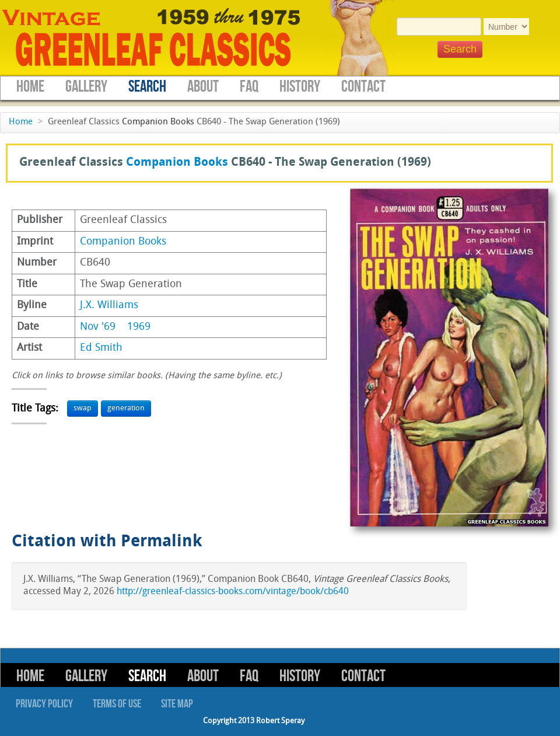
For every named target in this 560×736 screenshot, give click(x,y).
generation (126, 408)
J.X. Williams (109, 306)
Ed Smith (101, 348)
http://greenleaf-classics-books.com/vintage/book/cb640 (233, 592)
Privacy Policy (44, 704)
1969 (139, 327)
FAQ (249, 87)
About (203, 87)
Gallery (86, 87)
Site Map (177, 704)
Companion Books (158, 122)
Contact (363, 87)
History (300, 87)
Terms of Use (117, 704)
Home (30, 87)
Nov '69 (98, 327)
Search (147, 87)
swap (83, 408)
